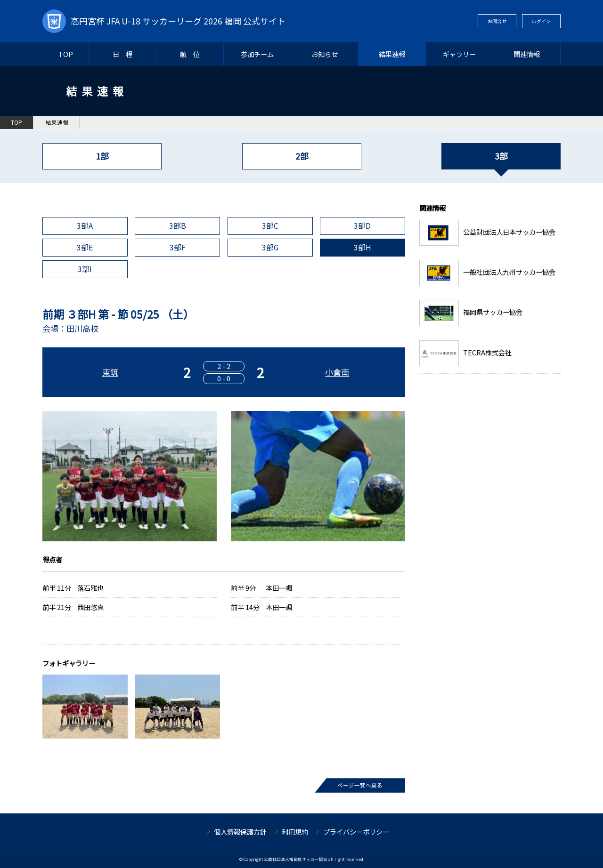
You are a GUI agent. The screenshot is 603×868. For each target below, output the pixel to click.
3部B (178, 226)
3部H (363, 247)
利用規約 (295, 832)
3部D (362, 226)
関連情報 (527, 54)
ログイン (541, 21)
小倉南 (337, 372)
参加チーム (257, 54)
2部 (302, 156)
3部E (85, 247)
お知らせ (325, 54)
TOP (66, 54)
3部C (270, 226)
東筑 (110, 372)
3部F (178, 247)
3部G (270, 247)
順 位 (190, 54)
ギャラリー (459, 54)
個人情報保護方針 (240, 832)
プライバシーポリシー (356, 832)
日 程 (122, 54)
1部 (102, 156)
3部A (85, 226)
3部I (85, 269)
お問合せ (497, 21)
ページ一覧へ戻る (360, 785)
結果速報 (392, 54)
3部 (501, 156)
